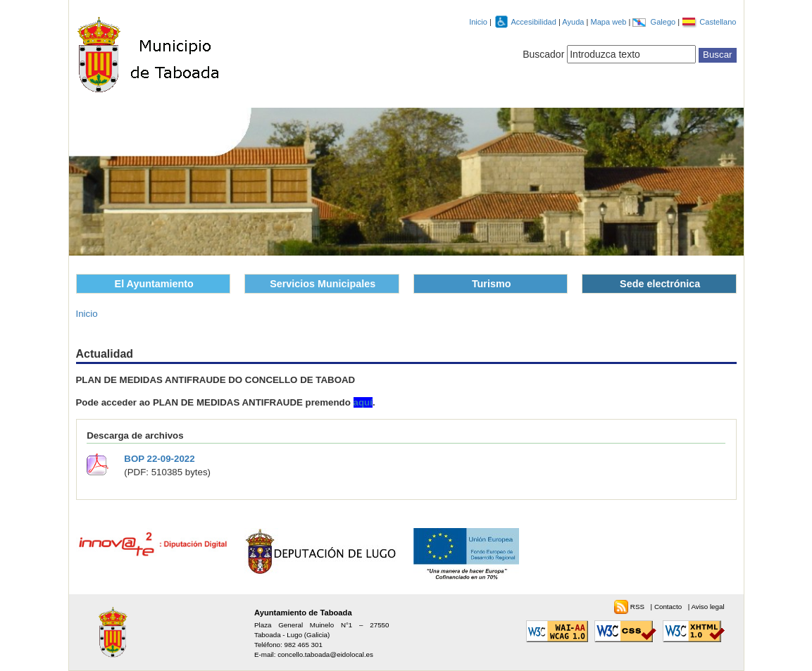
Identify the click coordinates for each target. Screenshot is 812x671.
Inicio (478, 22)
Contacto (669, 607)
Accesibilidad (535, 22)
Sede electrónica (660, 284)
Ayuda (574, 22)
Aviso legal (707, 607)
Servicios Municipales (323, 284)
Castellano (718, 22)
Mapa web (609, 22)
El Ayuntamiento (154, 284)
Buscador (543, 54)
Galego (664, 22)
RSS (638, 607)
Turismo (492, 284)
